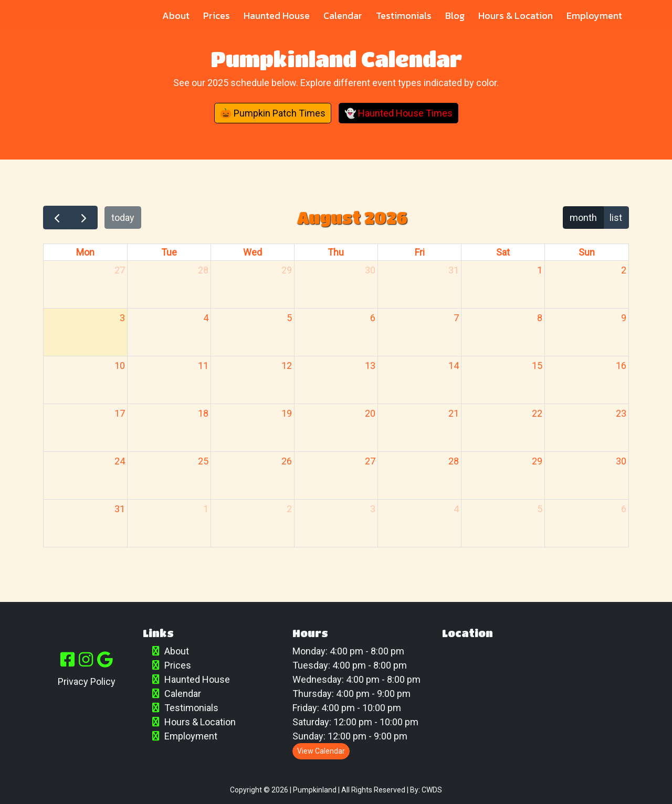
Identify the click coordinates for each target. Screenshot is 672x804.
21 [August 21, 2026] (454, 413)
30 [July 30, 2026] (370, 270)
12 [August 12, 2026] (287, 366)
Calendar (343, 15)
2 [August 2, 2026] (624, 270)
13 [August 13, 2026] (370, 366)
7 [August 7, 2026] (456, 318)
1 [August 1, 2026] (540, 270)
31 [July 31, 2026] (454, 270)
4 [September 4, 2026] (456, 509)
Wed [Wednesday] (253, 252)
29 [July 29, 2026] (287, 270)
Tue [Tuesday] (169, 252)
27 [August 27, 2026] (370, 461)
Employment (594, 15)
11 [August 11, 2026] (203, 366)
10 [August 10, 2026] (120, 366)
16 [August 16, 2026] (621, 366)
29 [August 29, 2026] (537, 461)
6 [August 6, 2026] (373, 318)
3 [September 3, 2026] (373, 509)
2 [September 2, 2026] (289, 509)
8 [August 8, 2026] (540, 318)
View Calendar (321, 751)
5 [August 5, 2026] (289, 318)
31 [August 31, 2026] (120, 509)
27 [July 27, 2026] (120, 270)
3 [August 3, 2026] (122, 318)
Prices (217, 15)
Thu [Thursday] (336, 252)
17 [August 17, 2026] (120, 413)
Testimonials (404, 15)
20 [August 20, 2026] (370, 413)
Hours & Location (516, 15)
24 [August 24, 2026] (120, 461)
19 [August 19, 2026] (287, 413)
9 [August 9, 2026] (624, 318)
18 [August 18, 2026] (203, 413)
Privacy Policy (87, 681)
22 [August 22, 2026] (537, 413)
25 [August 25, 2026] (203, 461)
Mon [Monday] (85, 252)
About (176, 15)
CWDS (432, 790)
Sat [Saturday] (503, 252)
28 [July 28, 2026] (203, 270)
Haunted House (277, 15)
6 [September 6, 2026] (624, 509)
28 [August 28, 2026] (454, 461)
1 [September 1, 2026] (206, 509)
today (123, 218)
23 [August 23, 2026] (621, 413)
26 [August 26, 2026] (287, 461)
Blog (455, 15)
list (616, 218)
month (583, 218)
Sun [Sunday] (587, 252)
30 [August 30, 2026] (621, 461)
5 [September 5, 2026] (540, 509)
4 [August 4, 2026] (206, 318)
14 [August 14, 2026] (454, 366)
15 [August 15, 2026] (537, 366)
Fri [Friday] (420, 252)
